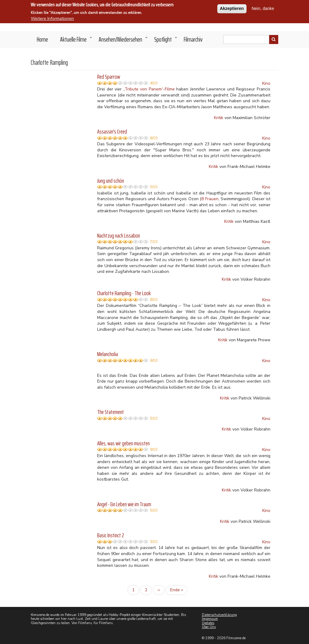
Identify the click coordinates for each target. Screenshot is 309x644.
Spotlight (166, 41)
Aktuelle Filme (76, 41)
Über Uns (209, 627)
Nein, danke (263, 8)
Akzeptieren (232, 8)
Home (42, 39)
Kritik (219, 118)
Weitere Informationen (52, 18)
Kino (266, 83)
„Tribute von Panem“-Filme (149, 89)
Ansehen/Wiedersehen (123, 41)
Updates (208, 623)
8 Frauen (210, 199)
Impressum (210, 619)
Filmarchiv (193, 39)
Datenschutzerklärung (219, 615)
